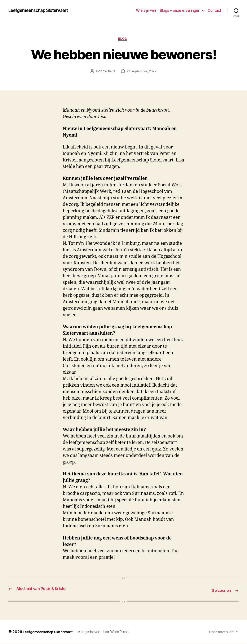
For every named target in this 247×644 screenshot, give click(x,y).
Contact (214, 10)
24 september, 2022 (142, 72)
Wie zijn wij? (146, 10)
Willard (108, 72)
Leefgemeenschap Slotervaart (43, 10)
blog (124, 40)
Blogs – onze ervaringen (180, 10)
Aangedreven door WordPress (109, 632)
